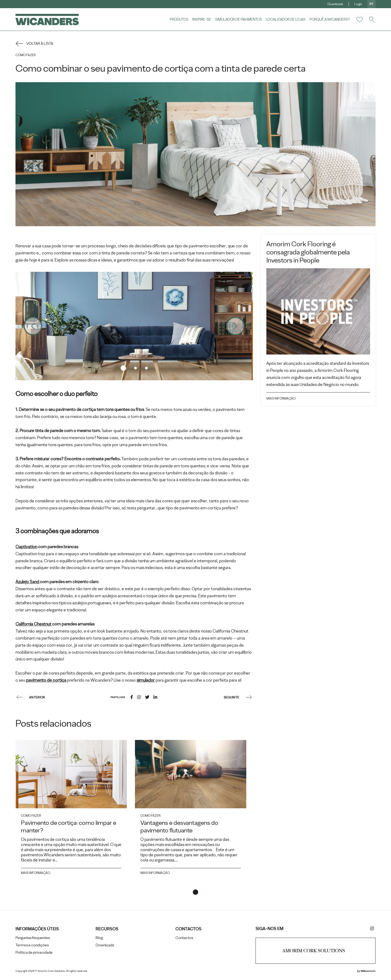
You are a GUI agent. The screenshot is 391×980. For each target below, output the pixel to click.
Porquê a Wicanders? (329, 19)
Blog (100, 939)
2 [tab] (136, 368)
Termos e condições (33, 947)
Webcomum (367, 973)
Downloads (335, 4)
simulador (147, 681)
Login (357, 4)
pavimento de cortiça (47, 681)
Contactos (185, 939)
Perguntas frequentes (33, 939)
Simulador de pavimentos (238, 19)
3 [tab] (147, 368)
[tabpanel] (134, 325)
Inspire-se (201, 19)
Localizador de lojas (285, 19)
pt (371, 4)
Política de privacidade (35, 954)
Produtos (178, 19)
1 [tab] (124, 368)
